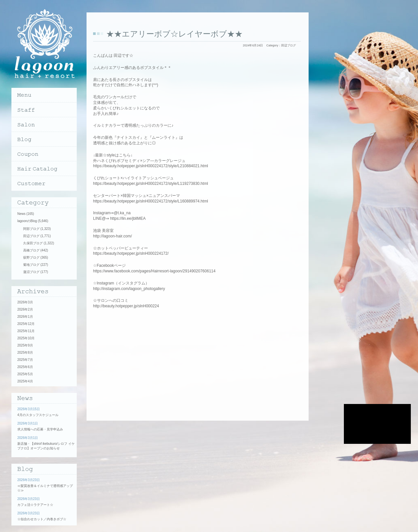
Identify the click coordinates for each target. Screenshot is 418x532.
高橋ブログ (31, 250)
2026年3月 (25, 302)
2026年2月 (25, 309)
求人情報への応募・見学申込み (40, 429)
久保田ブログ (33, 243)
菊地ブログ (31, 265)
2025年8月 (25, 353)
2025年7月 (25, 360)
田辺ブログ (289, 45)
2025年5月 (25, 374)
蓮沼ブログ (31, 272)
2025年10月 (26, 338)
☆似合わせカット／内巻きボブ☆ (42, 519)
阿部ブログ (31, 229)
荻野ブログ (31, 258)
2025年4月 (25, 381)
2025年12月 (26, 324)
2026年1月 (25, 317)
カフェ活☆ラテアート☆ (35, 505)
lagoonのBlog (27, 221)
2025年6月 (25, 367)
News (21, 214)
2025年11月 (26, 331)
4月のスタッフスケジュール (38, 415)
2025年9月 (25, 345)
